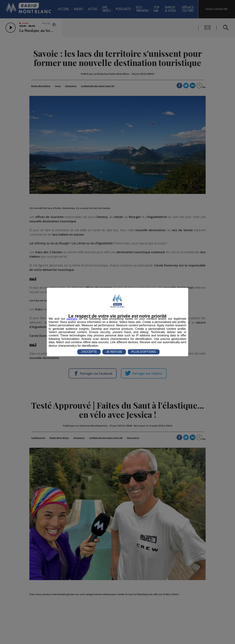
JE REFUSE (114, 352)
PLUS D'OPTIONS (144, 352)
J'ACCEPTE (89, 352)
